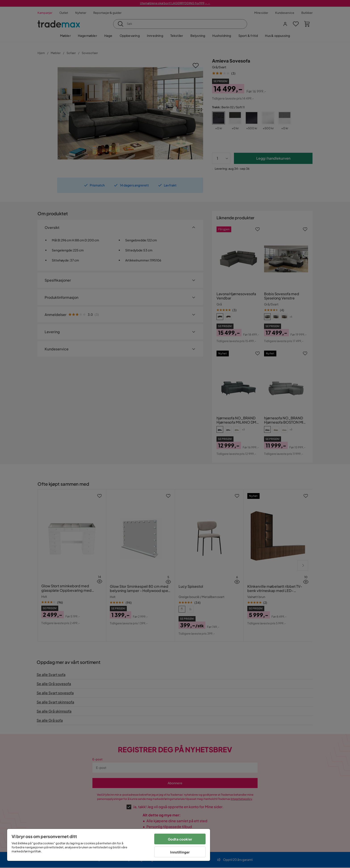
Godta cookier (180, 839)
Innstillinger (180, 852)
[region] (109, 845)
